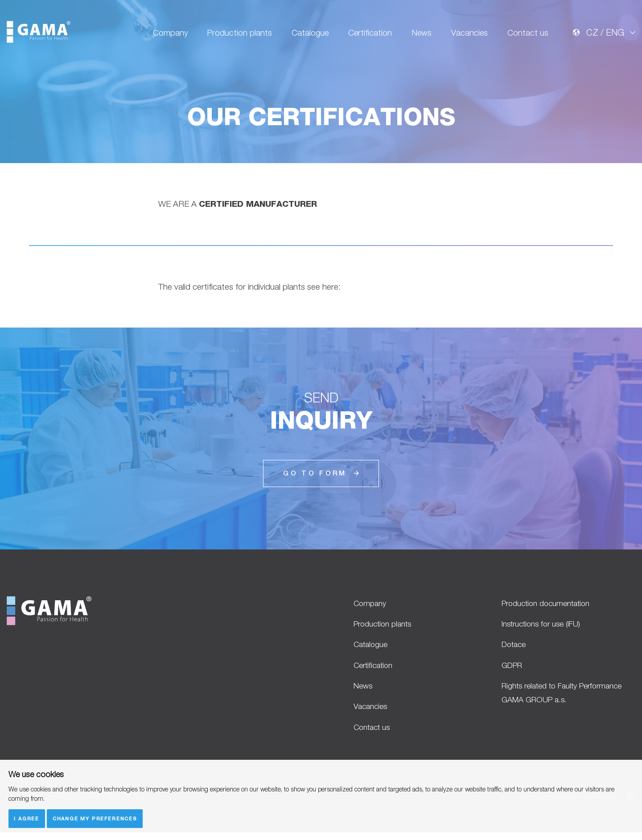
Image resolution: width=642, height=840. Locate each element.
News (418, 36)
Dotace (515, 647)
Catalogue (303, 36)
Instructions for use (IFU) (546, 625)
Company (161, 36)
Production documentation (551, 603)
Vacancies (468, 36)
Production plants (231, 36)
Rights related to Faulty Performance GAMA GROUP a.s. (562, 698)
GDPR (514, 668)
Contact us (527, 36)
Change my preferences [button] (96, 818)
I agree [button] (27, 818)
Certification (365, 36)
